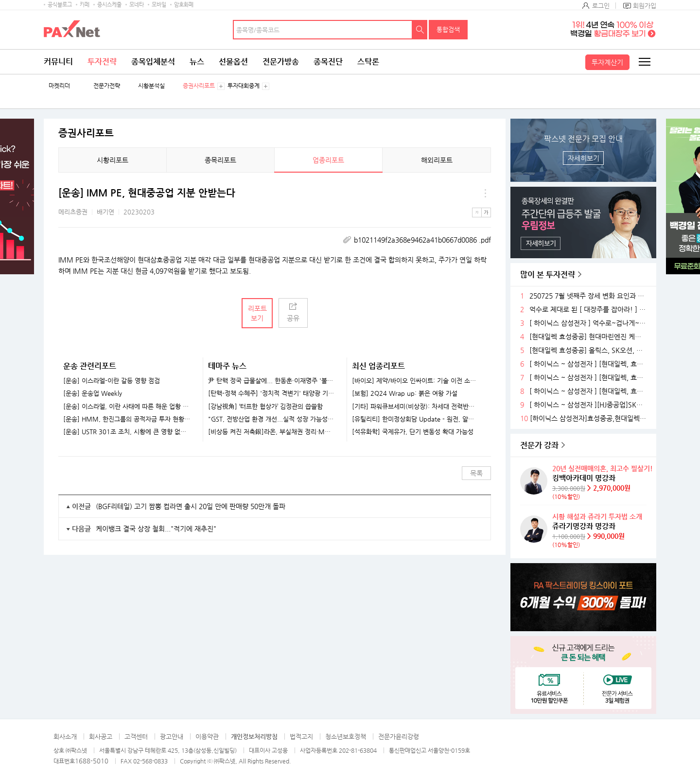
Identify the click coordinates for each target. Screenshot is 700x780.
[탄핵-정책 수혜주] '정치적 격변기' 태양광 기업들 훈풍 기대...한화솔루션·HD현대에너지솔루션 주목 (271, 393)
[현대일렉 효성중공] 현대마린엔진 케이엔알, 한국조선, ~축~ (589, 337)
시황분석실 (151, 86)
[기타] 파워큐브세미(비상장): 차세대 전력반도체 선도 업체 (415, 407)
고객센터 (136, 736)
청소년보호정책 (346, 736)
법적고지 (301, 736)
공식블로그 (60, 5)
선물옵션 (233, 62)
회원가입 (645, 6)
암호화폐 (184, 5)
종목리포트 (220, 160)
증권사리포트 (199, 86)
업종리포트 (328, 160)
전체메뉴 (644, 62)
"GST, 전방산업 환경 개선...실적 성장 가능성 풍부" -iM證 (271, 419)
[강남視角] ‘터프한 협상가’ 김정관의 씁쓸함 (265, 407)
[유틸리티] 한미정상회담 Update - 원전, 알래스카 (415, 419)
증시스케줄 (109, 5)
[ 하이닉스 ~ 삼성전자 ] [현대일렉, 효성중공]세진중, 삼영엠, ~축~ (589, 364)
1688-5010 (92, 761)
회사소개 (65, 736)
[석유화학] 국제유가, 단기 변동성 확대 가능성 (413, 432)
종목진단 (328, 62)
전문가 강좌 (539, 445)
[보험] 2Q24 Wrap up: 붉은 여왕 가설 (405, 393)
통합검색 (448, 29)
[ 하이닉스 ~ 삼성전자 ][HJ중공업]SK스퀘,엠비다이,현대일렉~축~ (589, 405)
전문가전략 (107, 86)
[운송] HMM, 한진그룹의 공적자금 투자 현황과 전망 (127, 419)
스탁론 (368, 62)
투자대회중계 (244, 86)
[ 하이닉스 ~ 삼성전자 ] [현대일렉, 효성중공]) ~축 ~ (589, 378)
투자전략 (102, 62)
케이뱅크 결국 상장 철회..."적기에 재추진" (156, 529)
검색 (420, 30)
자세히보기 (584, 158)
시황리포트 (113, 160)
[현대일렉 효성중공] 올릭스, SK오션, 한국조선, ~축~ (589, 350)
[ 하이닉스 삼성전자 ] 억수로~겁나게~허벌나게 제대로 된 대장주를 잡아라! (589, 323)
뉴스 (197, 62)
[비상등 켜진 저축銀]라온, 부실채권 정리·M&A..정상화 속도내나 (271, 432)
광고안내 (172, 736)
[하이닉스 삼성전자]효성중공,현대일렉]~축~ (589, 418)
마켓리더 (59, 86)
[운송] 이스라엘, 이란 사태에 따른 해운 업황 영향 (127, 407)
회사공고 (101, 736)
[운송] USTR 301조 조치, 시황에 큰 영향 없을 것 (127, 432)
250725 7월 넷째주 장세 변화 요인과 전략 (589, 296)
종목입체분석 (153, 62)
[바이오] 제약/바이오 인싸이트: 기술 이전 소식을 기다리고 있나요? (415, 381)
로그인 (601, 6)
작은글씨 (477, 213)
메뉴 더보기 (485, 193)
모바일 (159, 5)
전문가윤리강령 (399, 736)
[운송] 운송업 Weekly (93, 393)
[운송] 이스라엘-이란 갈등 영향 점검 (112, 381)
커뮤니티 (58, 62)
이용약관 (207, 736)
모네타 (137, 5)
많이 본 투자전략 (548, 275)
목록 (476, 473)
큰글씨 (486, 213)
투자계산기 (607, 62)
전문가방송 (281, 62)
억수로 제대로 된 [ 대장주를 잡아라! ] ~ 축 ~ (589, 310)
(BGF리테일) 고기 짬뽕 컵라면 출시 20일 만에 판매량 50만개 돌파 (191, 506)
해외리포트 (437, 160)
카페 (85, 5)
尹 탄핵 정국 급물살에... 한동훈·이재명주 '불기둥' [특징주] (271, 381)
